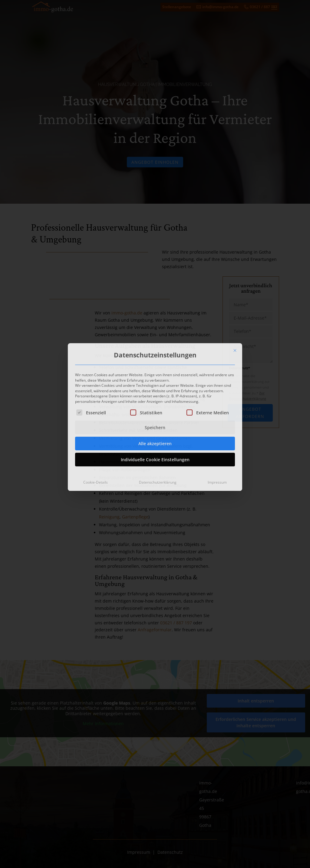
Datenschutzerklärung (158, 441)
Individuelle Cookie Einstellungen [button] (155, 418)
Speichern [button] (155, 386)
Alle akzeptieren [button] (155, 402)
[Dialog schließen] (235, 309)
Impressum (217, 441)
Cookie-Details (96, 441)
